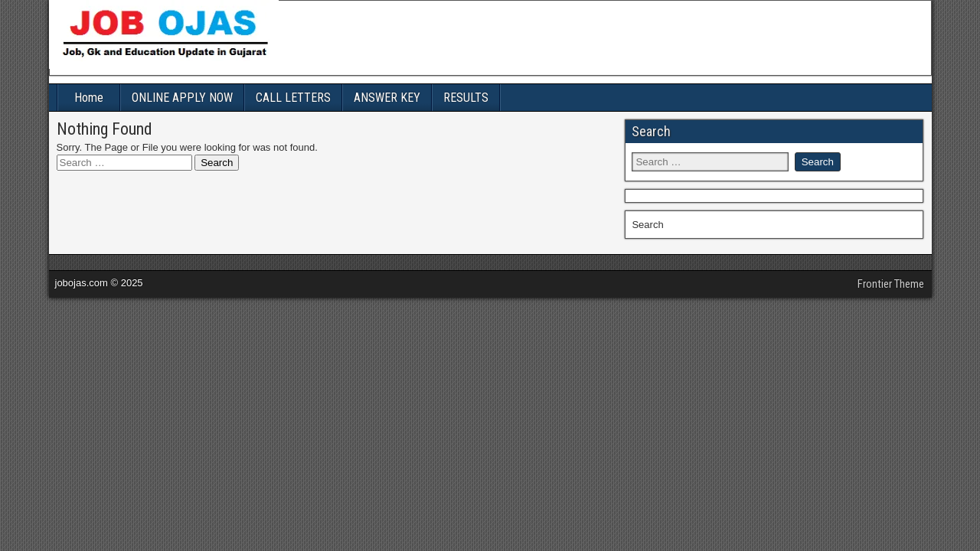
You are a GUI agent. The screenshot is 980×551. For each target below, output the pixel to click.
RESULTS (466, 98)
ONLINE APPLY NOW (182, 98)
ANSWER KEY (387, 98)
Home (89, 98)
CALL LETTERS (293, 98)
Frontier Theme (891, 284)
